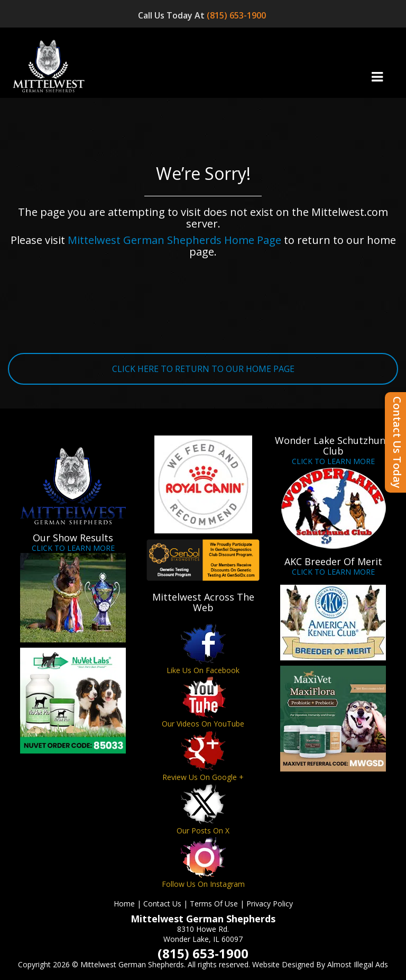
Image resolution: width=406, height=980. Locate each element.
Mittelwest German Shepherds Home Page (174, 240)
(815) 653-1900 (237, 15)
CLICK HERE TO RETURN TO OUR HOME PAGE (203, 369)
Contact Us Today (397, 442)
